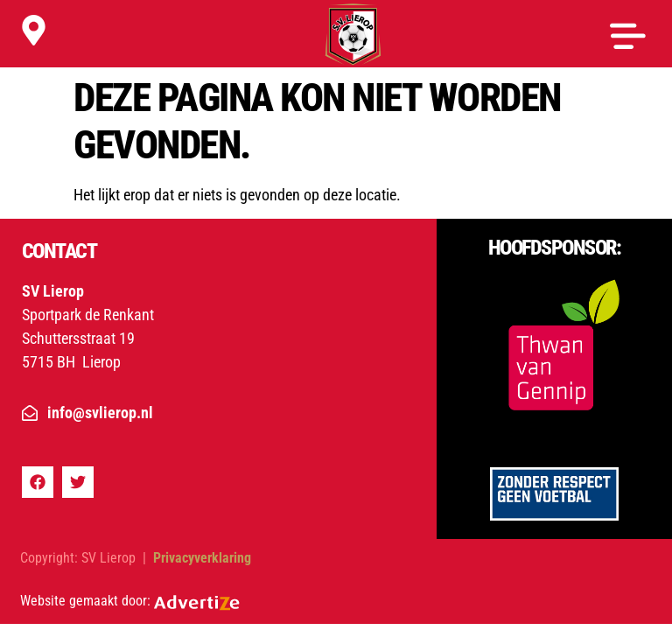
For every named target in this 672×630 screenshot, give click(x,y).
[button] (628, 37)
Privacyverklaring (200, 558)
